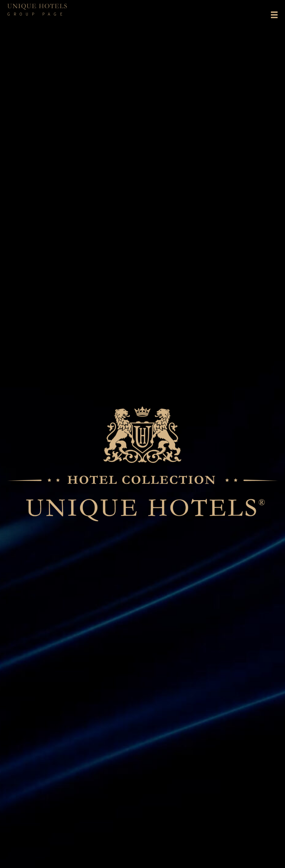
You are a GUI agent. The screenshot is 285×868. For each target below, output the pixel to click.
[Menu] (274, 15)
